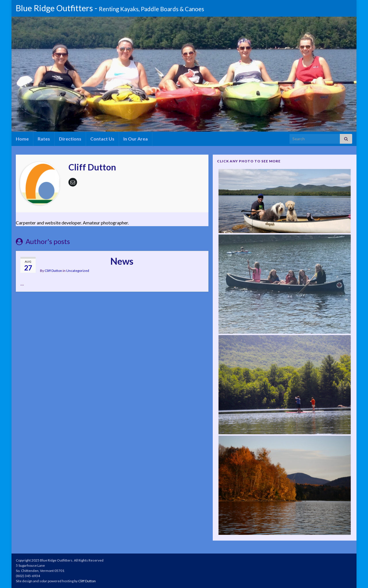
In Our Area (136, 139)
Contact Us (102, 139)
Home (22, 139)
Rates (44, 139)
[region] (185, 74)
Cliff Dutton (53, 271)
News (122, 261)
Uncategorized (78, 271)
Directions (70, 139)
